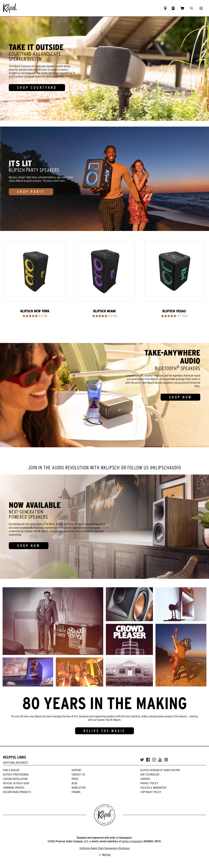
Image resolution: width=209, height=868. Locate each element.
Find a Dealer (11, 770)
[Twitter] (142, 760)
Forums (76, 792)
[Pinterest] (166, 760)
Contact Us (78, 774)
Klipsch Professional (16, 774)
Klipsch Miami (104, 311)
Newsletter (79, 788)
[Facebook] (148, 760)
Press (75, 779)
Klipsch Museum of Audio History (160, 770)
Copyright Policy (151, 792)
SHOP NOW (180, 397)
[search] (191, 8)
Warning (104, 855)
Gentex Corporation (132, 841)
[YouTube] (160, 760)
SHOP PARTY (31, 192)
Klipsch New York (35, 311)
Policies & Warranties (153, 788)
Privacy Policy (149, 783)
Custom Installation (15, 779)
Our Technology (150, 774)
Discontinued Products (17, 792)
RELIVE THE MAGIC (104, 731)
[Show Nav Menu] (201, 8)
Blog (74, 783)
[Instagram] (154, 760)
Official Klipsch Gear (16, 783)
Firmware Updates (14, 788)
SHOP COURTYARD (37, 88)
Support (77, 770)
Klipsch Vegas (174, 311)
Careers (145, 779)
